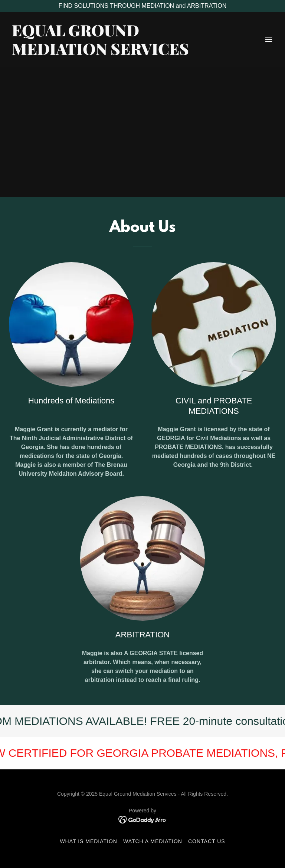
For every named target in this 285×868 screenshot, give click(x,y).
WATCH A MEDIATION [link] (153, 841)
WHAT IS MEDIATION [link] (89, 841)
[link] (100, 53)
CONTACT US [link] (207, 841)
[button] (269, 39)
